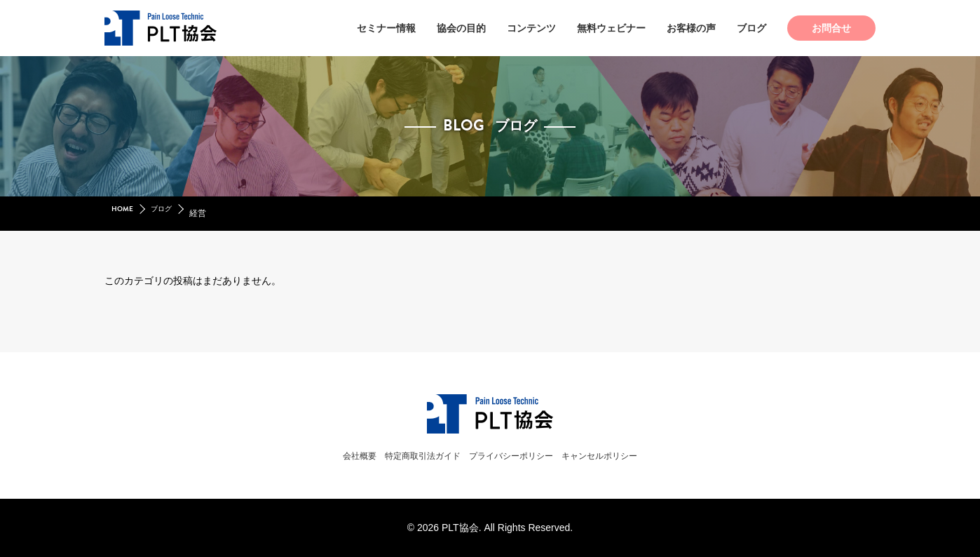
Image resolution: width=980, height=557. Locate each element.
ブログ (751, 28)
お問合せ (831, 28)
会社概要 (332, 455)
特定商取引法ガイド (409, 455)
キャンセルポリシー (624, 455)
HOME (124, 213)
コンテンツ (531, 28)
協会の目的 (461, 28)
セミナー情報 (386, 28)
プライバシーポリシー (517, 455)
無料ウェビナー (611, 28)
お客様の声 (691, 28)
